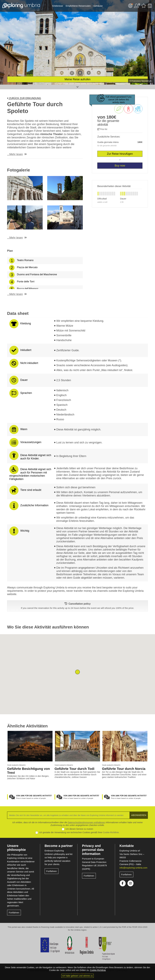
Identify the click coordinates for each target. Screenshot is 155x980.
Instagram (130, 883)
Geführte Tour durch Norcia (124, 769)
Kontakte (127, 846)
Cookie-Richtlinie (111, 832)
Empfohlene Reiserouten (78, 6)
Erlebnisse (58, 6)
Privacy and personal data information (93, 850)
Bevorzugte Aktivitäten (144, 6)
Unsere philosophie (16, 848)
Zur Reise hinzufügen (120, 154)
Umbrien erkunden (76, 17)
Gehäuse (98, 6)
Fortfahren (14, 913)
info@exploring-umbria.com (134, 868)
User (137, 6)
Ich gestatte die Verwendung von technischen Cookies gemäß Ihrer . (79, 832)
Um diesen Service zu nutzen (79, 829)
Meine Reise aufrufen (77, 79)
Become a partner (59, 846)
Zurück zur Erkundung (24, 98)
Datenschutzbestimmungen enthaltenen (86, 822)
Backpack (150, 6)
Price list (102, 129)
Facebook (123, 883)
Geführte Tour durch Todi (74, 769)
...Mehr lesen (15, 154)
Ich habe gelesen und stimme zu (77, 976)
